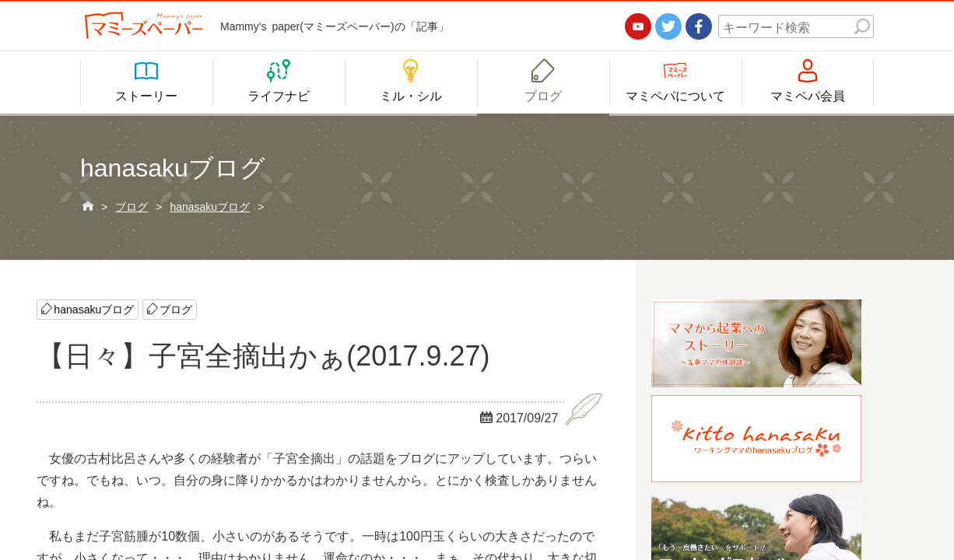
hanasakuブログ (94, 309)
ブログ (176, 309)
